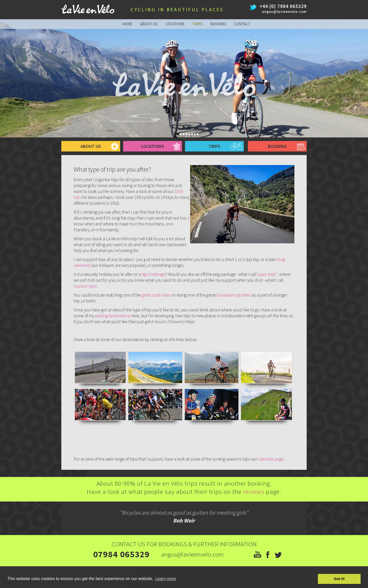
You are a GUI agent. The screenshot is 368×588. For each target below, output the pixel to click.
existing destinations (112, 316)
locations (175, 24)
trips (197, 24)
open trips (267, 274)
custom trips (85, 286)
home (127, 24)
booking (218, 24)
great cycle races (156, 295)
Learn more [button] (166, 579)
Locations (153, 146)
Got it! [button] (339, 579)
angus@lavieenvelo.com (284, 12)
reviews (255, 492)
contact (242, 24)
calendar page (271, 459)
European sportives (234, 295)
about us (149, 24)
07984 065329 (122, 554)
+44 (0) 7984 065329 (283, 6)
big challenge (153, 274)
